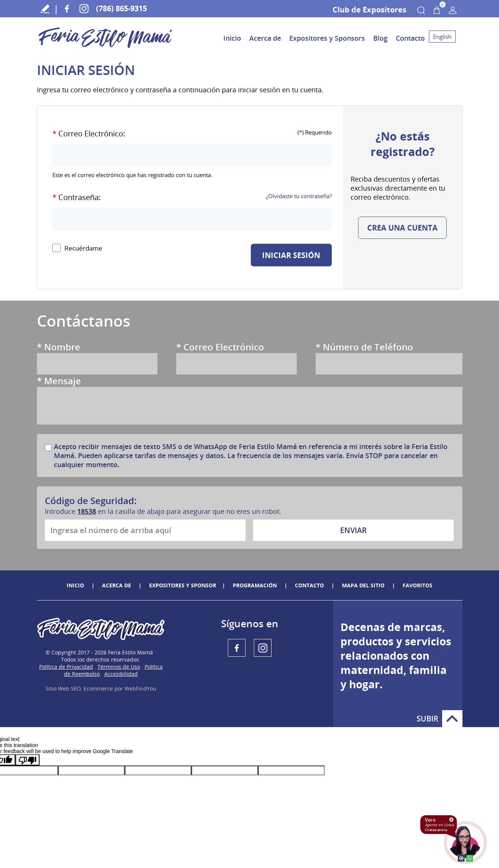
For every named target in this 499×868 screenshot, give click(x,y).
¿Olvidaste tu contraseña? (299, 196)
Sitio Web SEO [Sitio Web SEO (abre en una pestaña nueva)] (63, 688)
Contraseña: (76, 197)
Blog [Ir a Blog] (380, 38)
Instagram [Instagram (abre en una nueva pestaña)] (84, 8)
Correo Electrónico (220, 347)
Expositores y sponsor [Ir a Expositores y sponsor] (183, 585)
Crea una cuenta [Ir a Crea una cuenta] (402, 228)
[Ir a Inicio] (105, 49)
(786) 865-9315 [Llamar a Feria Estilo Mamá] (121, 8)
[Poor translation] (27, 760)
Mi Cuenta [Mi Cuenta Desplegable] (453, 10)
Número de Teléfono (364, 347)
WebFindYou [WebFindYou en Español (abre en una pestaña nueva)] (140, 688)
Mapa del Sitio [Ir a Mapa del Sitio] (363, 585)
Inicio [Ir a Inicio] (232, 38)
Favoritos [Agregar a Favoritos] (417, 585)
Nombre (59, 347)
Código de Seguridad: (91, 500)
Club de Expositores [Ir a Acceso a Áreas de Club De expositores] (369, 10)
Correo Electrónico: (89, 134)
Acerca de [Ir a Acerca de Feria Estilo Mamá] (265, 38)
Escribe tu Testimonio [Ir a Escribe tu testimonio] (45, 8)
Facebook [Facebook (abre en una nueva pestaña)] (67, 8)
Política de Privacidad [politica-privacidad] (66, 667)
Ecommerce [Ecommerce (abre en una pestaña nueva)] (98, 688)
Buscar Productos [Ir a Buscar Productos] (421, 10)
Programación (255, 585)
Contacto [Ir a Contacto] (410, 38)
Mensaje (59, 381)
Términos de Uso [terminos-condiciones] (119, 667)
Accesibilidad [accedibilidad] (121, 674)
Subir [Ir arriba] (452, 719)
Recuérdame (83, 248)
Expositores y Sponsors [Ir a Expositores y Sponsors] (327, 38)
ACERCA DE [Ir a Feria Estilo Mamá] (117, 585)
